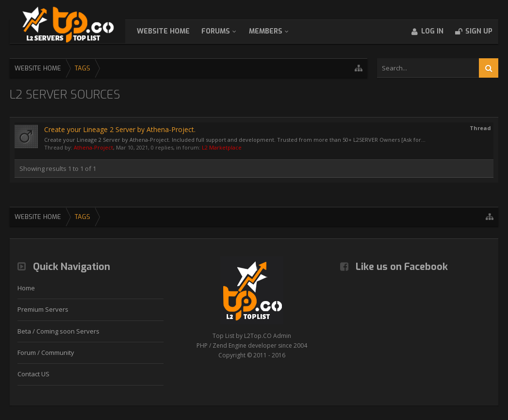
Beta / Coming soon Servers (58, 331)
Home (26, 288)
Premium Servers (43, 309)
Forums (225, 31)
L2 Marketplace (222, 147)
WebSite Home (173, 31)
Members (275, 31)
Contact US (33, 374)
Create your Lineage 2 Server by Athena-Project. (120, 129)
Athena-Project (93, 147)
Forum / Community (46, 353)
